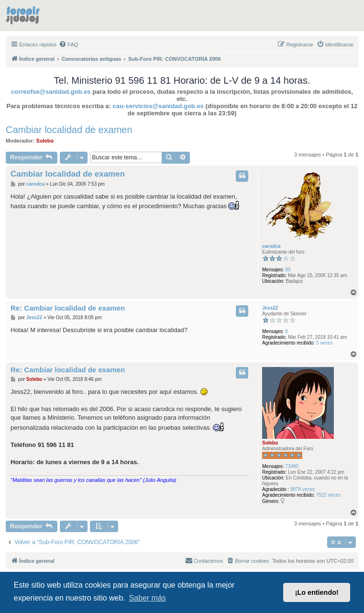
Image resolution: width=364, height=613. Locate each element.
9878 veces (303, 489)
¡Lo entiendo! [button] (317, 592)
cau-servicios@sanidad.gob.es (158, 106)
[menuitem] (68, 45)
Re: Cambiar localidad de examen (68, 308)
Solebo (45, 141)
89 (288, 270)
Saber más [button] (147, 598)
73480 (292, 466)
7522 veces (328, 495)
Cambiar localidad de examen (69, 130)
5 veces (324, 343)
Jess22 (270, 308)
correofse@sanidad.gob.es (51, 92)
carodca (271, 246)
